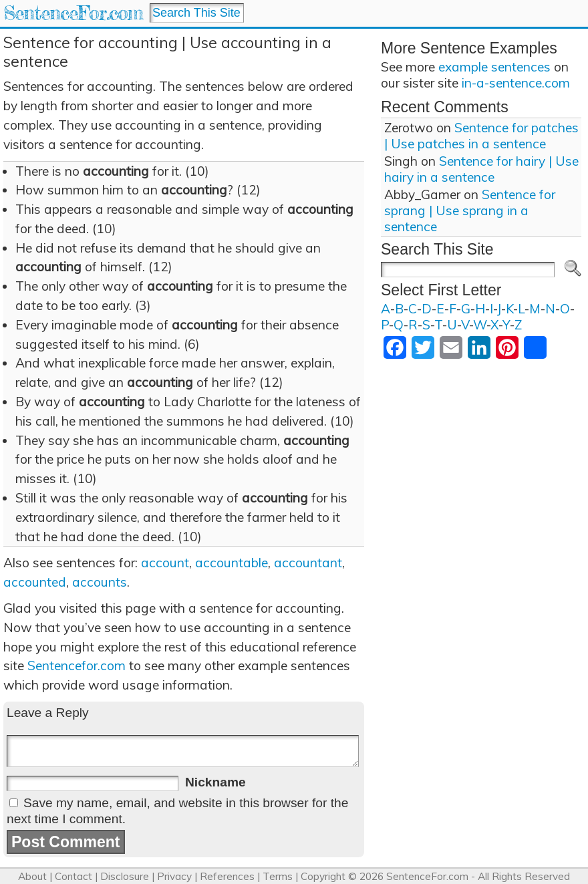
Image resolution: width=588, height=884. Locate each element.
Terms (278, 876)
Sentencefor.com (77, 666)
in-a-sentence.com (516, 83)
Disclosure (125, 876)
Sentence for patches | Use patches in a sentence (481, 136)
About (32, 876)
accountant (308, 563)
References (227, 876)
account (165, 563)
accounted (35, 582)
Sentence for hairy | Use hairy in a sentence (481, 169)
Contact (73, 876)
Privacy (174, 876)
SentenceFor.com (73, 13)
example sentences (494, 67)
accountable (232, 563)
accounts (100, 582)
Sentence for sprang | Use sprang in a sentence (470, 210)
